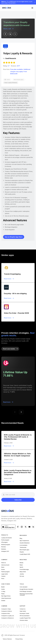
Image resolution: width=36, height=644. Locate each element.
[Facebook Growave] (18, 527)
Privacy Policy (19, 639)
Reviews (4, 547)
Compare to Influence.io (8, 618)
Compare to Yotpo (6, 609)
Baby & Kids (23, 572)
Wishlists (4, 549)
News (3, 567)
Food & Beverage (24, 569)
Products (5, 535)
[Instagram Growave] (22, 527)
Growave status (24, 620)
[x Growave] (26, 527)
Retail (21, 565)
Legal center (5, 574)
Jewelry (22, 574)
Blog (21, 538)
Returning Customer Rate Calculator (26, 594)
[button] (32, 8)
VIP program (4, 542)
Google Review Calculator (26, 589)
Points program (5, 540)
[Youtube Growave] (29, 527)
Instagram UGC (5, 551)
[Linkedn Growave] (33, 527)
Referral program (6, 545)
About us (4, 563)
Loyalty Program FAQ (25, 618)
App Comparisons (24, 541)
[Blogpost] (18, 273)
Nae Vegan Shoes (6, 596)
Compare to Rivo (6, 613)
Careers (3, 576)
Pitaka (3, 594)
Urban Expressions (6, 598)
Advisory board (5, 565)
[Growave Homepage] (8, 511)
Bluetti (3, 587)
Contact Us (23, 609)
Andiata (3, 601)
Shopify (22, 552)
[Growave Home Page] (6, 8)
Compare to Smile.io (7, 611)
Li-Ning (3, 591)
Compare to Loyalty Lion (8, 616)
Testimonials (23, 547)
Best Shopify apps (24, 550)
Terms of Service (7, 639)
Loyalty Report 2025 (25, 554)
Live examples (24, 545)
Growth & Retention (25, 543)
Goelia (3, 589)
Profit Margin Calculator (26, 591)
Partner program (5, 572)
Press (3, 579)
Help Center (23, 611)
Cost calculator (24, 587)
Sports (21, 567)
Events (3, 569)
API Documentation (25, 616)
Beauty (22, 563)
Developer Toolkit (24, 613)
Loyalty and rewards (7, 538)
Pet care (22, 576)
